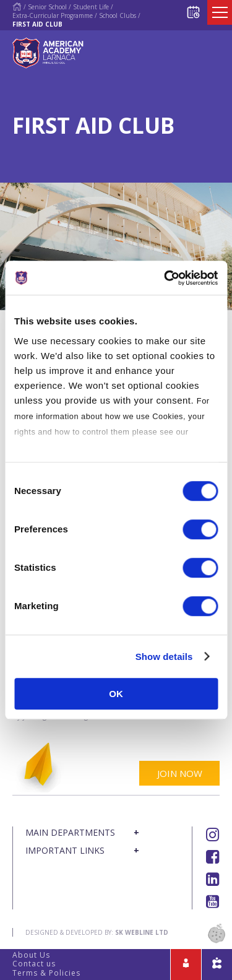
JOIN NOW (180, 773)
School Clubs (118, 15)
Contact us (34, 964)
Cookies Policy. (45, 447)
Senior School (47, 7)
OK (116, 694)
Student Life (91, 7)
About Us (31, 955)
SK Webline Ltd (142, 932)
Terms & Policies (46, 973)
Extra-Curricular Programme (53, 15)
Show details (164, 657)
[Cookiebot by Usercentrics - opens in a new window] (165, 278)
